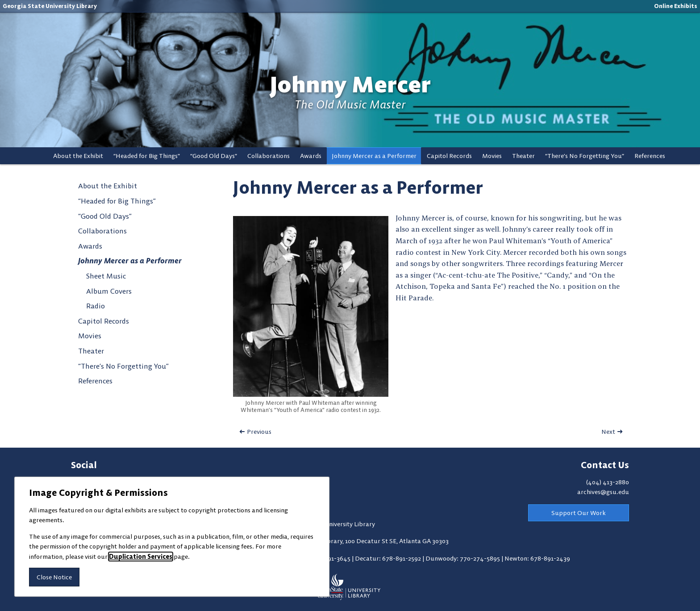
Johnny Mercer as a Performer (374, 156)
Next (608, 432)
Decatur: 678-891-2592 (389, 558)
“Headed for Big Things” (147, 156)
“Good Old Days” (214, 156)
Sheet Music (106, 276)
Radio (96, 306)
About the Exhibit (78, 156)
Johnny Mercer (350, 85)
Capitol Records (449, 156)
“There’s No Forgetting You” (585, 156)
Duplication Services (141, 557)
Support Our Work (579, 513)
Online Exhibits (676, 6)
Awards (311, 156)
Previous (259, 432)
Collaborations (269, 156)
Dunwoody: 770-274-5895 (463, 558)
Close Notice (54, 577)
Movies (492, 156)
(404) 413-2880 (608, 482)
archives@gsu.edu (603, 492)
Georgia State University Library (50, 6)
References (650, 156)
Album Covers (109, 291)
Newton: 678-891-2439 (537, 558)
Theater (523, 156)
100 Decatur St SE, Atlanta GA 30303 (397, 541)
